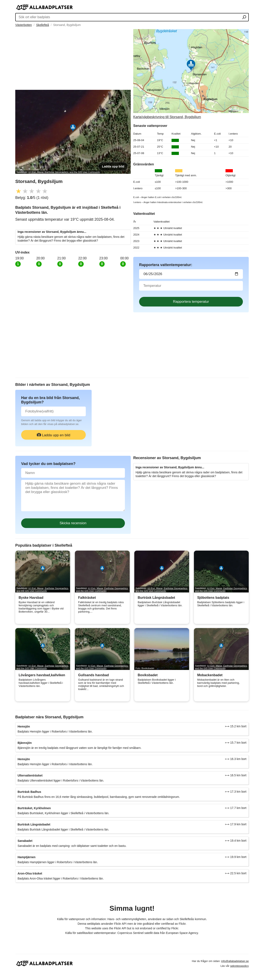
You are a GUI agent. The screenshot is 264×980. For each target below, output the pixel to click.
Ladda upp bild (113, 166)
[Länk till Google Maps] (191, 74)
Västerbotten (24, 25)
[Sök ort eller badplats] (244, 18)
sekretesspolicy (239, 966)
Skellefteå (43, 25)
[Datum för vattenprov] (191, 274)
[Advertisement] (73, 58)
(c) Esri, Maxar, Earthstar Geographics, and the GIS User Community (64, 172)
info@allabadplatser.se (235, 961)
